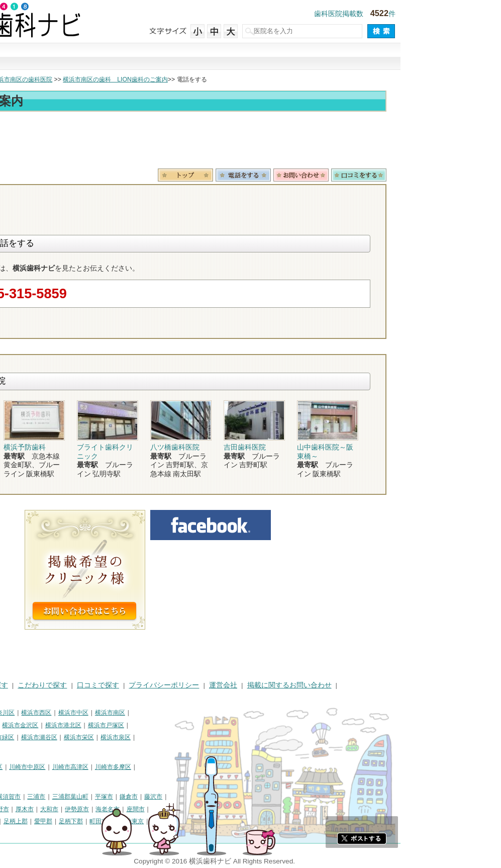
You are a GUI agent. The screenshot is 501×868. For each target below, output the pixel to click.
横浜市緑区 (99, 737)
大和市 (150, 809)
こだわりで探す (251, 57)
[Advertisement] (251, 142)
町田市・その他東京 (217, 821)
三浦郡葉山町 (171, 797)
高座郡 (69, 821)
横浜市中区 (174, 713)
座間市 (236, 809)
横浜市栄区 (179, 737)
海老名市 (208, 809)
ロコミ (459, 175)
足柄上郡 (116, 821)
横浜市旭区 (63, 737)
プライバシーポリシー (264, 685)
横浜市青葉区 (23, 750)
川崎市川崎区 (48, 767)
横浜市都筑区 (66, 750)
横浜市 (14, 713)
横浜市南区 (211, 713)
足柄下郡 (171, 821)
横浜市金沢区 (121, 725)
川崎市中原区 (128, 767)
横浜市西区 (137, 713)
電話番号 (344, 175)
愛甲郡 (144, 821)
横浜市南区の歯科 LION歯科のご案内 (216, 79)
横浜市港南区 (23, 737)
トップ (14, 79)
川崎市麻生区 (66, 779)
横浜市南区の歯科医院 (123, 79)
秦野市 (101, 809)
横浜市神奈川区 (94, 713)
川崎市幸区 (88, 767)
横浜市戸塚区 (207, 725)
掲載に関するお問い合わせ (390, 685)
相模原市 (78, 797)
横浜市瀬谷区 (140, 737)
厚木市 (125, 809)
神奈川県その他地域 (32, 797)
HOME (15, 685)
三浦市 (137, 797)
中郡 (91, 821)
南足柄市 (17, 821)
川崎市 (14, 767)
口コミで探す (319, 57)
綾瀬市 (45, 821)
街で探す (114, 57)
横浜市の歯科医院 (58, 79)
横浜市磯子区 (78, 725)
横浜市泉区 (216, 737)
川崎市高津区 (171, 767)
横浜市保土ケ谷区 (29, 725)
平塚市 (205, 797)
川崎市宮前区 (23, 779)
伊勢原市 (177, 809)
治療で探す (182, 57)
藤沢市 (254, 797)
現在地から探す (387, 57)
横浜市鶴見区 (48, 713)
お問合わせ (402, 175)
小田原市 (17, 809)
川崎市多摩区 (214, 767)
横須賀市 (109, 797)
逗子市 (75, 809)
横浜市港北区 (164, 725)
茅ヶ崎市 (48, 809)
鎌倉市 (229, 797)
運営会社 (324, 685)
